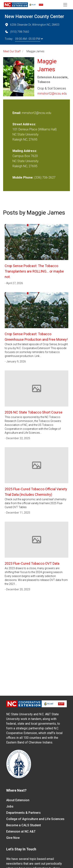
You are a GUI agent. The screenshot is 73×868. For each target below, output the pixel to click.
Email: (17, 113)
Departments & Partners (23, 813)
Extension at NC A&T (21, 831)
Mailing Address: (25, 151)
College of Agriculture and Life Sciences (35, 819)
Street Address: (24, 124)
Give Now (13, 838)
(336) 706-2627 (45, 177)
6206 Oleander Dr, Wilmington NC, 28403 (32, 25)
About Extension (18, 800)
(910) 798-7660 (17, 32)
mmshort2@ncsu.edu (52, 93)
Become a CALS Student (24, 825)
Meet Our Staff (12, 51)
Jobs (10, 806)
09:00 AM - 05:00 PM (29, 39)
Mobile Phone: (23, 177)
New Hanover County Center (34, 16)
